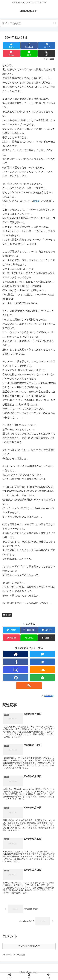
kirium (36, 201)
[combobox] (29, 23)
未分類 (7, 615)
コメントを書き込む (29, 946)
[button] (55, 23)
